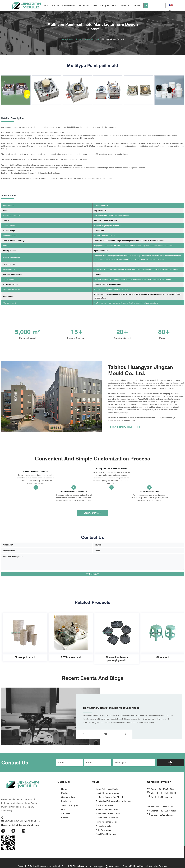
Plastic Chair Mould (105, 806)
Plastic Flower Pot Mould (107, 810)
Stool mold (163, 657)
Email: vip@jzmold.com (162, 798)
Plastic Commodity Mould (108, 793)
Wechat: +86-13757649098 (164, 793)
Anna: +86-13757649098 (163, 789)
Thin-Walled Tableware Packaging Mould (115, 802)
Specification (8, 195)
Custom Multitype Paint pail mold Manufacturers (145, 861)
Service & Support (101, 5)
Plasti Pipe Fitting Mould (107, 835)
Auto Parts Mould (104, 830)
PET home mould (71, 657)
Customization (69, 5)
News (115, 5)
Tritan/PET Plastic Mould (107, 789)
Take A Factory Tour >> (125, 430)
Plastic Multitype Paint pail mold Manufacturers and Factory (135, 391)
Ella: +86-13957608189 (162, 807)
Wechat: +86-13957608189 (164, 811)
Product (55, 5)
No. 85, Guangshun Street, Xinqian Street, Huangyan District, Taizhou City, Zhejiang (22, 816)
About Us (125, 5)
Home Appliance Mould (107, 822)
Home (45, 5)
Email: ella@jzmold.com (162, 815)
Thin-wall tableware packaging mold (117, 659)
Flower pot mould (25, 657)
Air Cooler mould (103, 826)
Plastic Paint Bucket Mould (108, 814)
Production (84, 5)
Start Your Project (93, 513)
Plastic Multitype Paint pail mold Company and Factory (19, 801)
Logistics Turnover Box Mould (109, 798)
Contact (136, 5)
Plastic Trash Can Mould (107, 818)
